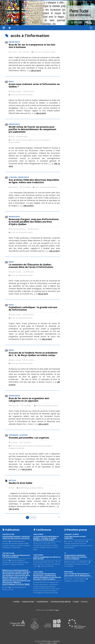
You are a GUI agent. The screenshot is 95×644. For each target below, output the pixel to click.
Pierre (50, 1)
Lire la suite (36, 71)
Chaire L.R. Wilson (52, 643)
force (47, 641)
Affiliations (42, 4)
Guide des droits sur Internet (53, 9)
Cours (90, 1)
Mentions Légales (54, 610)
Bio (36, 4)
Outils (90, 6)
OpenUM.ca (56, 641)
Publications (58, 1)
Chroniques (77, 21)
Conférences (67, 1)
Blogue (89, 21)
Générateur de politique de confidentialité (78, 9)
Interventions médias (80, 1)
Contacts (49, 4)
